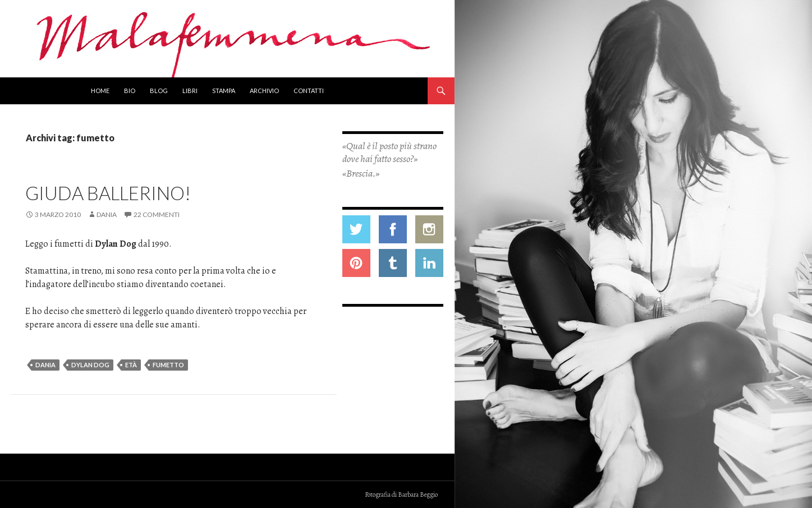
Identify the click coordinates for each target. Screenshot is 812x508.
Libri (190, 91)
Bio (130, 91)
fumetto (168, 365)
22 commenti (157, 214)
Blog (159, 91)
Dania (107, 214)
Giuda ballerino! (108, 193)
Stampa (224, 91)
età (131, 365)
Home (100, 91)
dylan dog (90, 365)
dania (45, 365)
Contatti (309, 91)
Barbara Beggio (418, 495)
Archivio (264, 91)
